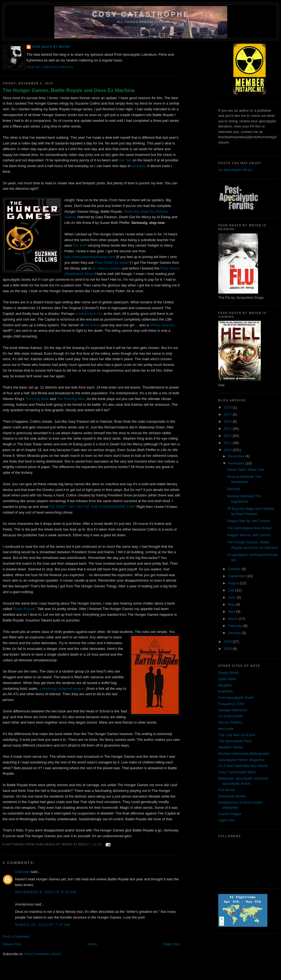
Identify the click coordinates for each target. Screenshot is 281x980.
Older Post (172, 944)
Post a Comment (16, 936)
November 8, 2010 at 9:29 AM (46, 892)
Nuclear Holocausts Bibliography (244, 753)
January (235, 633)
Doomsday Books (232, 796)
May (232, 604)
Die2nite (234, 489)
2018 (228, 407)
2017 (228, 414)
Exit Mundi (227, 790)
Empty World (228, 673)
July (232, 590)
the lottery (92, 325)
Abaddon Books (231, 747)
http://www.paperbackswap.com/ (90, 257)
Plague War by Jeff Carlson (249, 521)
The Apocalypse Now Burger (249, 528)
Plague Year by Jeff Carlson (249, 535)
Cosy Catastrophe (141, 14)
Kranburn (225, 691)
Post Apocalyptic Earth (236, 698)
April (232, 612)
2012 (228, 436)
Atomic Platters (230, 722)
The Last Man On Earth (237, 735)
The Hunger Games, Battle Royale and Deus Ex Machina (69, 90)
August (234, 583)
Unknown (22, 872)
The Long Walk (38, 399)
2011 (228, 443)
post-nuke (226, 729)
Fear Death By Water (51, 47)
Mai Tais (125, 160)
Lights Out (226, 820)
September (237, 576)
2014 (228, 421)
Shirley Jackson (162, 325)
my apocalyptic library (235, 170)
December (237, 456)
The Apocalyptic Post (235, 741)
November (237, 463)
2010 (228, 450)
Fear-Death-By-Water (112, 263)
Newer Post (12, 944)
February (236, 626)
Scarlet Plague (230, 814)
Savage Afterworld (233, 710)
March (234, 619)
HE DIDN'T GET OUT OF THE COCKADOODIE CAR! (92, 507)
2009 (228, 642)
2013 (228, 429)
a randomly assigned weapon (62, 689)
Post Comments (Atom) (43, 954)
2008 (228, 649)
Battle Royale (24, 609)
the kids (80, 245)
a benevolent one (89, 314)
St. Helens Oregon (107, 268)
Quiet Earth (227, 679)
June (232, 597)
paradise (139, 166)
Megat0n (225, 685)
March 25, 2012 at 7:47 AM (43, 925)
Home (92, 944)
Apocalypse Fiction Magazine (241, 760)
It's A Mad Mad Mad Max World (243, 766)
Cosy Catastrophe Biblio (237, 772)
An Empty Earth (231, 716)
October (235, 569)
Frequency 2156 (231, 704)
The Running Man (71, 399)
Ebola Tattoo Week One (246, 470)
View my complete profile (50, 67)
